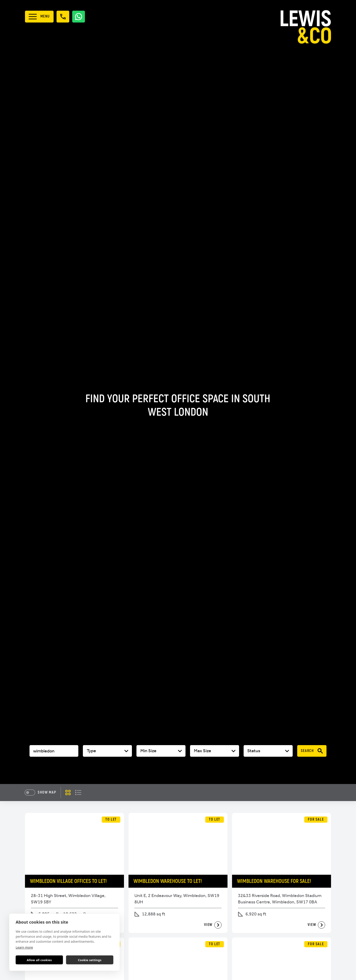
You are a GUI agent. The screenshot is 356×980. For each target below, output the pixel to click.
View (213, 925)
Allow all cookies (39, 960)
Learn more (24, 947)
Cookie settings (90, 960)
